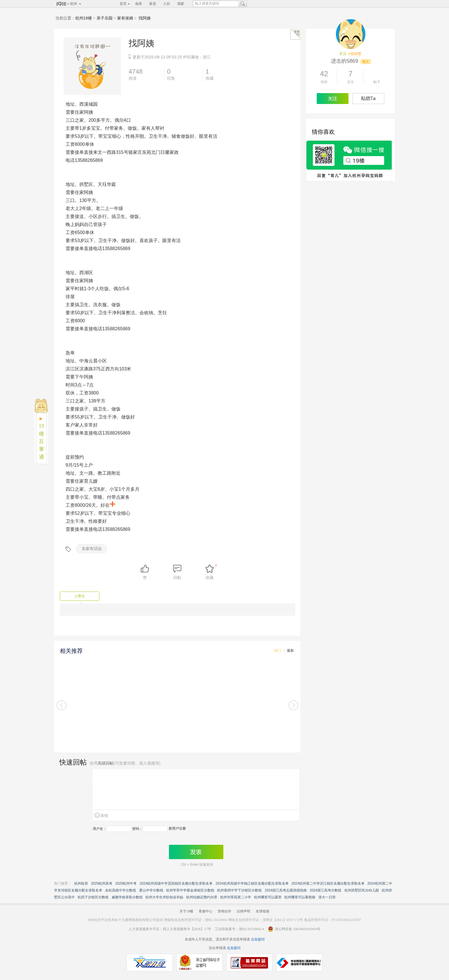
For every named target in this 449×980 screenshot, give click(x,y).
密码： (137, 829)
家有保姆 (125, 18)
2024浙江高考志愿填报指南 (286, 890)
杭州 (74, 4)
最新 (290, 651)
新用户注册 (177, 828)
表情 (104, 816)
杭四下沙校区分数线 (93, 897)
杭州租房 (81, 883)
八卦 (167, 4)
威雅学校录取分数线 (127, 897)
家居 (153, 4)
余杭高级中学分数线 (121, 890)
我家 (181, 4)
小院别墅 (355, 54)
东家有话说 (92, 549)
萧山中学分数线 (151, 890)
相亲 (139, 4)
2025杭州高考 (102, 883)
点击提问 (257, 939)
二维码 (296, 34)
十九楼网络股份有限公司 (137, 920)
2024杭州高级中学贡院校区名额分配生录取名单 (176, 883)
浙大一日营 (327, 897)
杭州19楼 (84, 18)
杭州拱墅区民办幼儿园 (362, 890)
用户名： (100, 829)
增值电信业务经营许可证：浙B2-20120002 (196, 920)
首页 (123, 4)
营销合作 (224, 911)
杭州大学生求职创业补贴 (164, 897)
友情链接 (263, 911)
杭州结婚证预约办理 (202, 897)
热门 (278, 651)
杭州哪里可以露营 (268, 897)
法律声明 (243, 911)
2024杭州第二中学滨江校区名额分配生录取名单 (328, 883)
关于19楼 (186, 911)
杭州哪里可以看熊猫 (300, 897)
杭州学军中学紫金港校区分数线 (190, 890)
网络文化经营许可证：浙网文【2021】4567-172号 (266, 920)
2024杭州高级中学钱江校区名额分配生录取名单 (252, 883)
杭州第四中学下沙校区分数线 (239, 890)
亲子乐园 (105, 18)
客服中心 (206, 911)
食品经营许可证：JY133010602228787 (333, 920)
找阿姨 (145, 18)
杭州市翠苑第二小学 (236, 897)
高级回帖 (106, 763)
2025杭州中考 (126, 883)
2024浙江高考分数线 (326, 890)
